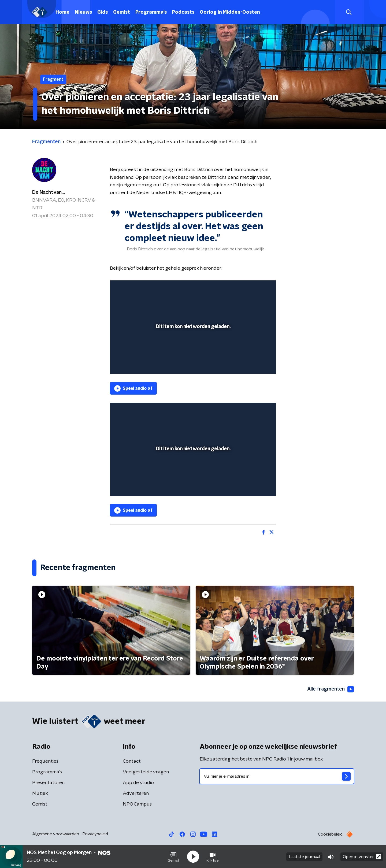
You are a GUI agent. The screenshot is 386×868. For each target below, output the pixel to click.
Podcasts (183, 12)
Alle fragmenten (331, 689)
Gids (103, 12)
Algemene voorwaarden (56, 834)
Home (62, 12)
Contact (132, 761)
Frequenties (45, 761)
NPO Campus (137, 804)
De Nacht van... (49, 192)
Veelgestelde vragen (146, 772)
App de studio (138, 783)
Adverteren (136, 793)
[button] (173, 857)
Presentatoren (48, 783)
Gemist (122, 12)
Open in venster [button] (362, 857)
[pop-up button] (252, 362)
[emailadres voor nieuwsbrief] (277, 776)
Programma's (151, 12)
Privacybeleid (95, 834)
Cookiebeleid (330, 834)
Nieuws (83, 12)
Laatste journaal (304, 857)
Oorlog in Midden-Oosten (230, 12)
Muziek (40, 793)
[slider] (192, 348)
